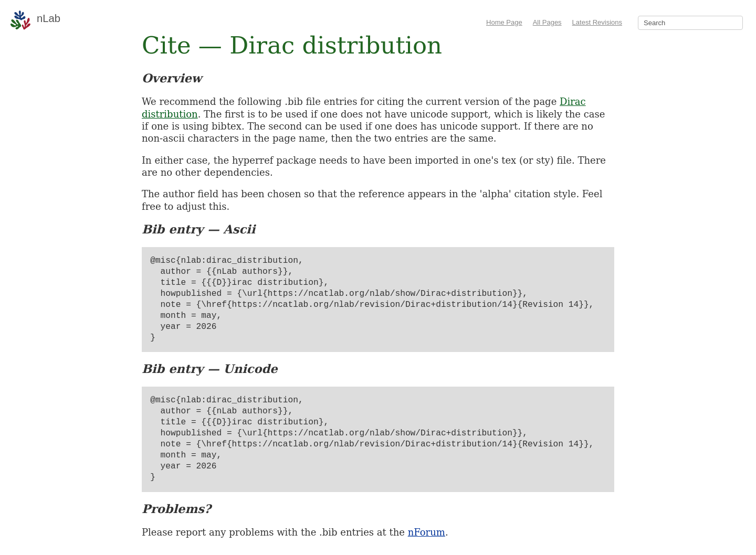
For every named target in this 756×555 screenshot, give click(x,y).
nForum (427, 532)
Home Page (504, 22)
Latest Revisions (597, 22)
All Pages (547, 22)
